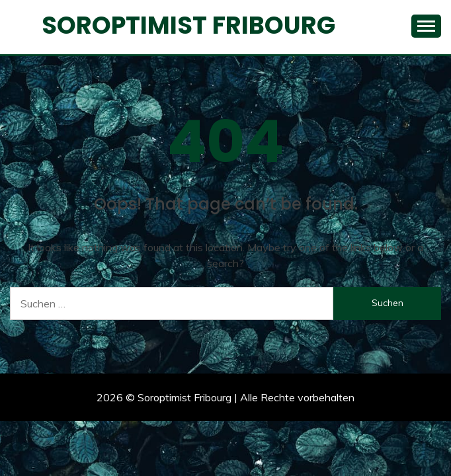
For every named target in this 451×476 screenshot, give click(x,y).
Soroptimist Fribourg (188, 25)
